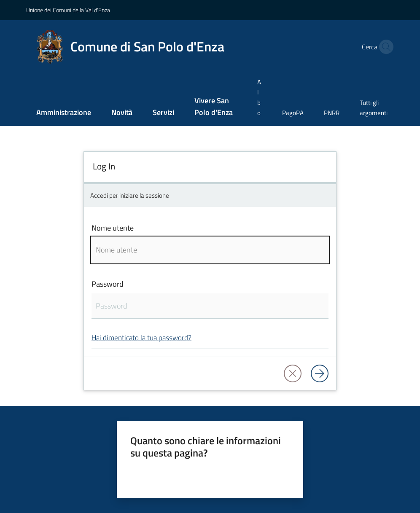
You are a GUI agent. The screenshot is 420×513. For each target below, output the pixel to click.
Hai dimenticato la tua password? (141, 337)
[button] (384, 47)
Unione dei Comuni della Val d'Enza (68, 10)
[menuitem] (64, 113)
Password (108, 284)
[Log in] (320, 373)
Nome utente (113, 228)
